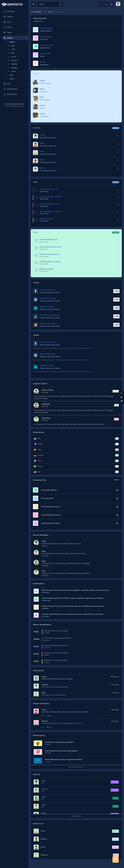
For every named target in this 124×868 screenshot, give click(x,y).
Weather (12, 64)
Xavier (44, 805)
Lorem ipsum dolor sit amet (51, 197)
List (10, 53)
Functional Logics (47, 45)
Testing (43, 62)
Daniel (42, 105)
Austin (44, 781)
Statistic (12, 60)
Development (45, 54)
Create (115, 128)
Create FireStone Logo (49, 189)
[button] (34, 4)
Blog (11, 46)
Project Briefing (46, 28)
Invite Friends (76, 816)
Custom (16, 42)
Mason (42, 89)
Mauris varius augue (48, 298)
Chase (44, 797)
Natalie (42, 114)
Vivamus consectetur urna (50, 204)
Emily (42, 97)
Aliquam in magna (47, 219)
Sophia (42, 81)
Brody (44, 813)
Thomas (44, 789)
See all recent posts (76, 767)
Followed (115, 782)
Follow (116, 798)
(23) (49, 727)
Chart (11, 49)
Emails (11, 71)
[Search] (48, 4)
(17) (43, 716)
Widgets (12, 68)
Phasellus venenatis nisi (49, 315)
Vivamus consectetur (48, 323)
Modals (16, 79)
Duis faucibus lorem (48, 290)
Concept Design (46, 37)
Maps (16, 75)
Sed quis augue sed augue (50, 211)
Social (11, 57)
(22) (49, 716)
